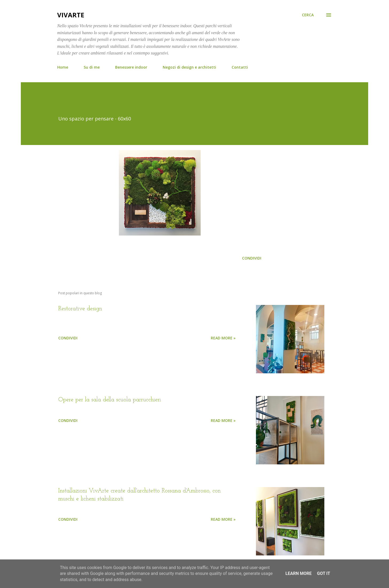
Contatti (240, 67)
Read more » (223, 338)
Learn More (298, 573)
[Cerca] (308, 15)
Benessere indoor (131, 67)
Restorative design (80, 309)
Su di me (92, 67)
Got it (323, 573)
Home (63, 67)
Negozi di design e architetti (189, 67)
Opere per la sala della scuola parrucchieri (110, 400)
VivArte (71, 15)
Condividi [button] (252, 258)
